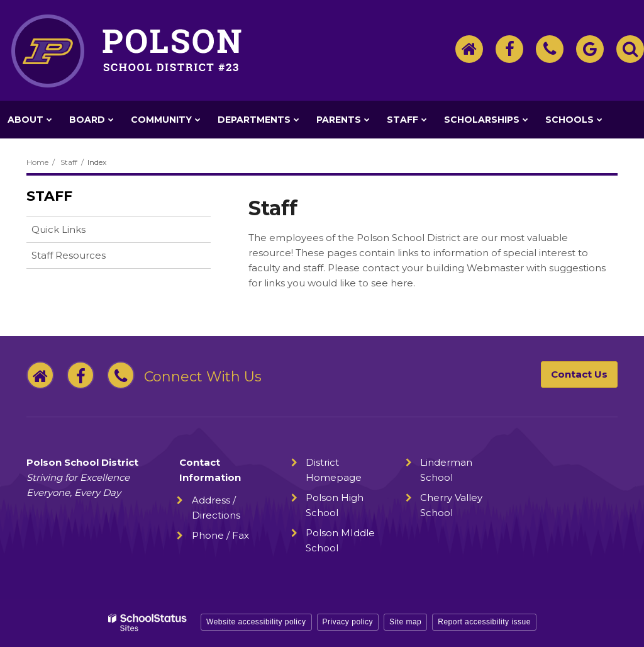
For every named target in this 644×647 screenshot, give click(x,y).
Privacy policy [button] (348, 622)
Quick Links (58, 229)
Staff (69, 162)
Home (37, 162)
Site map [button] (405, 622)
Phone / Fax (220, 535)
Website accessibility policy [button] (256, 622)
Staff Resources (69, 255)
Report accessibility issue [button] (484, 622)
